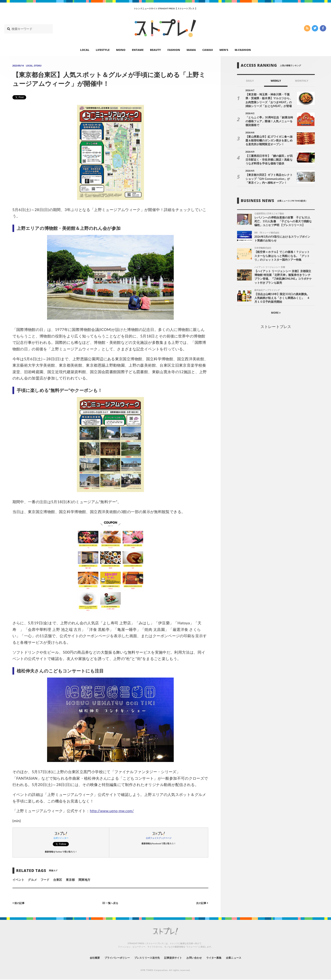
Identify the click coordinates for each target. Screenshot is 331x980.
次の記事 (201, 903)
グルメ (32, 880)
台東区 (58, 880)
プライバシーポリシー (109, 958)
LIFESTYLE (103, 50)
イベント (18, 880)
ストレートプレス (276, 328)
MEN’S (224, 50)
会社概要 (83, 958)
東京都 (70, 880)
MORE (276, 314)
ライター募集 (222, 958)
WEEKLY (276, 81)
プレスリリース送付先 (144, 958)
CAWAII (208, 50)
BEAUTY (156, 50)
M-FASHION (243, 50)
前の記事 (20, 903)
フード (45, 880)
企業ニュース (245, 958)
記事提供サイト (174, 958)
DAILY (250, 81)
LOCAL (85, 50)
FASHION (174, 50)
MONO (121, 50)
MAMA (191, 50)
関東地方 (84, 880)
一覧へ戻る (110, 903)
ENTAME (138, 50)
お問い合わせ (199, 958)
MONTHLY (302, 81)
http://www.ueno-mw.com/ (114, 811)
